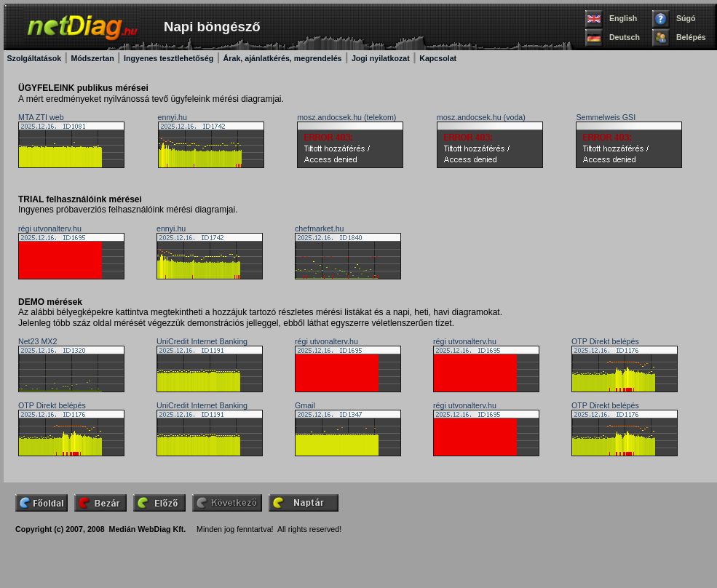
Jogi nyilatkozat (381, 58)
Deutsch (625, 37)
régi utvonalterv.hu (50, 229)
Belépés (691, 37)
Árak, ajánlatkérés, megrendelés (283, 58)
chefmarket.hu (320, 229)
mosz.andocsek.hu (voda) (481, 117)
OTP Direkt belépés (605, 341)
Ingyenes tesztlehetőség (169, 58)
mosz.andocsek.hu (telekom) (346, 117)
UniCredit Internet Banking (202, 341)
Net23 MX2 (37, 341)
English (623, 18)
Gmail (305, 405)
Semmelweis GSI (606, 117)
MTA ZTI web (41, 117)
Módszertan (92, 58)
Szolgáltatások (34, 58)
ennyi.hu (173, 117)
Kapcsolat (438, 58)
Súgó (686, 18)
